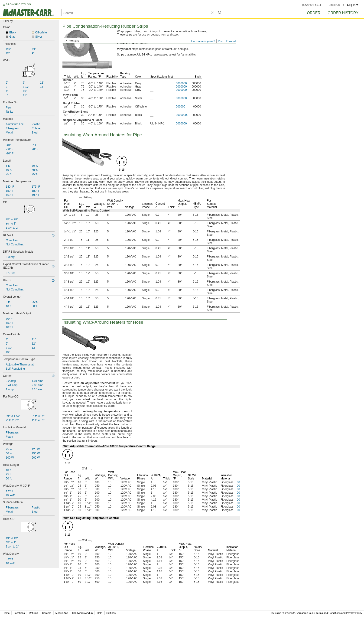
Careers (47, 613)
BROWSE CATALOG (18, 4)
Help (100, 613)
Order (314, 13)
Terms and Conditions (328, 613)
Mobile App (62, 613)
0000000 (181, 83)
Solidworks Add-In (82, 613)
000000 (181, 107)
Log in (353, 5)
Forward (231, 41)
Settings (111, 613)
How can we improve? (202, 41)
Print (221, 41)
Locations (19, 613)
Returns (34, 613)
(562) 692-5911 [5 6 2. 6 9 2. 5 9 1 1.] (312, 5)
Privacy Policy (354, 613)
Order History (343, 13)
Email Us (334, 5)
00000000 (182, 115)
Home (6, 613)
